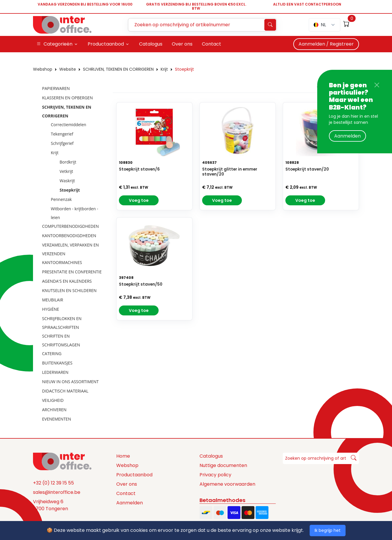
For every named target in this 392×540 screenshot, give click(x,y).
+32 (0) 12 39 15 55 (53, 483)
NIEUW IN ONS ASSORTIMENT (70, 382)
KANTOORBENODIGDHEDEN (69, 236)
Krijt (164, 69)
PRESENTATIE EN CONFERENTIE (72, 272)
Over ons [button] (182, 44)
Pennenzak (61, 199)
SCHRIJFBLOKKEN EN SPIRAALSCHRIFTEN (62, 323)
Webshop (43, 69)
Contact (126, 493)
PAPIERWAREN (56, 88)
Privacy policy (215, 475)
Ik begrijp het (328, 530)
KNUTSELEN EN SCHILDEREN (69, 290)
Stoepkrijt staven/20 (307, 169)
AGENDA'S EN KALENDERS (67, 281)
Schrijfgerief (62, 143)
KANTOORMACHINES (62, 262)
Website (68, 69)
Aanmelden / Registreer (326, 44)
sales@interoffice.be (57, 492)
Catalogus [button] (151, 44)
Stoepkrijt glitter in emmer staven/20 (230, 172)
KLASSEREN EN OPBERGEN (67, 98)
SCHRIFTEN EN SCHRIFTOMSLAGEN (61, 340)
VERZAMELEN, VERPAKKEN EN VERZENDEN (70, 249)
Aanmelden (347, 136)
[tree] (71, 254)
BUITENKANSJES (57, 363)
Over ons (127, 484)
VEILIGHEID (53, 400)
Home (123, 456)
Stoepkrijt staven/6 (139, 169)
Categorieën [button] (54, 44)
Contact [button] (211, 44)
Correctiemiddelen (68, 125)
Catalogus (211, 456)
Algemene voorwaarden (227, 484)
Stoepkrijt (184, 69)
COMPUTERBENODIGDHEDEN (70, 226)
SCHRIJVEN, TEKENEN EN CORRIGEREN (118, 69)
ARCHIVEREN (54, 410)
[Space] (62, 461)
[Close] (377, 85)
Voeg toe (139, 200)
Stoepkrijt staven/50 (141, 284)
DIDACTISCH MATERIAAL (65, 391)
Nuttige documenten (223, 465)
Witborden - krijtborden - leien (74, 213)
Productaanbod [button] (106, 44)
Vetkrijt (66, 171)
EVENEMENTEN (57, 419)
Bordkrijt (68, 162)
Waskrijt (67, 181)
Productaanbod (134, 475)
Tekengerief (62, 134)
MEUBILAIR (53, 300)
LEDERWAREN (55, 372)
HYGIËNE (51, 309)
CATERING (52, 354)
